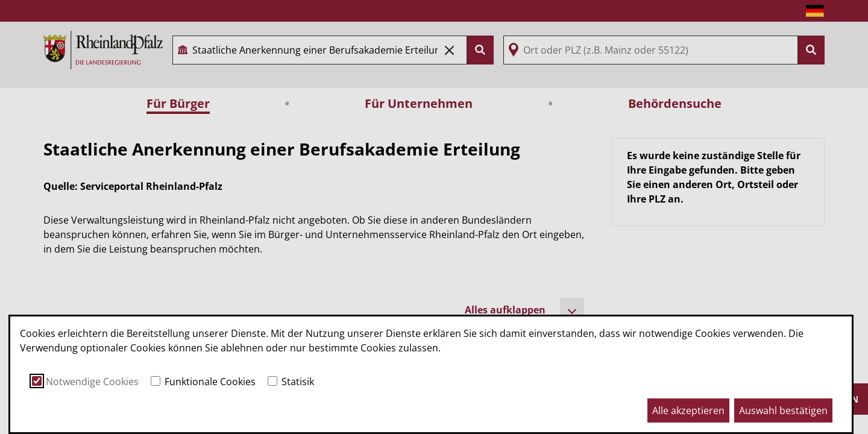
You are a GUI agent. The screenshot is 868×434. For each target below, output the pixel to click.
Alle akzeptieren (688, 410)
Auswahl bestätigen (783, 410)
